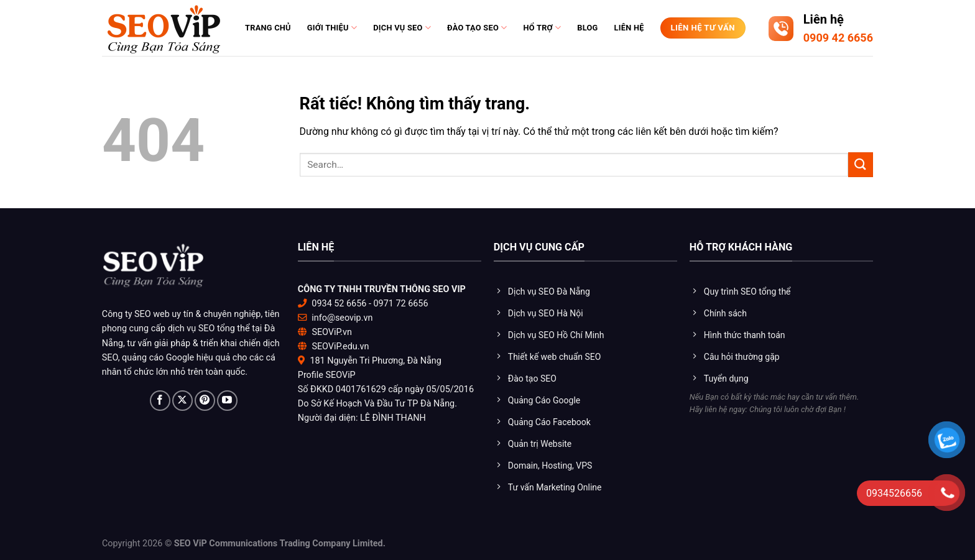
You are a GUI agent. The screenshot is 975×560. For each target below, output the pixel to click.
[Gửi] (861, 164)
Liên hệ (629, 28)
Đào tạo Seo (477, 28)
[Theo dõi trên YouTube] (227, 401)
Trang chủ (268, 28)
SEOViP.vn (332, 332)
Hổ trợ (542, 28)
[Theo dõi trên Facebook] (160, 401)
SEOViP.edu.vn (340, 347)
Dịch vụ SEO (402, 28)
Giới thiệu (332, 28)
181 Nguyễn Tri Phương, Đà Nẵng (375, 361)
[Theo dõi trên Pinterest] (205, 401)
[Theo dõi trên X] (183, 401)
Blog (587, 28)
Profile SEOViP (327, 375)
